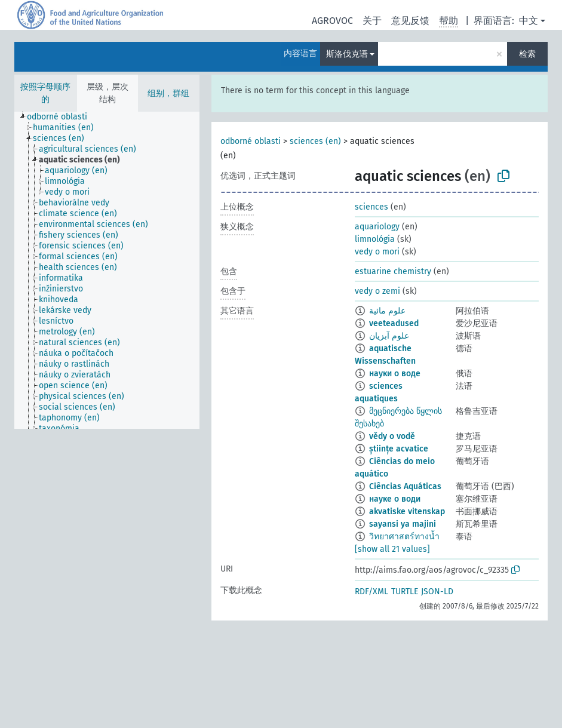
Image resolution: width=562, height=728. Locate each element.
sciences (371, 207)
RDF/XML (371, 592)
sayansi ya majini (403, 524)
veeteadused (394, 323)
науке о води (395, 499)
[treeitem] (62, 117)
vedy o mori (377, 252)
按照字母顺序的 (45, 93)
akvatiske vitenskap (407, 512)
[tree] (107, 270)
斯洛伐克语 (347, 54)
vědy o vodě (392, 436)
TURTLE (405, 592)
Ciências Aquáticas (405, 486)
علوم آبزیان (389, 336)
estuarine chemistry (393, 271)
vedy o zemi (377, 291)
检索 (527, 54)
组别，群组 (168, 93)
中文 (529, 21)
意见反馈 (410, 21)
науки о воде (395, 374)
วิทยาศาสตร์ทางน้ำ (404, 537)
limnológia (375, 239)
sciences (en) (315, 141)
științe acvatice (399, 449)
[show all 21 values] (392, 549)
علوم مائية (387, 311)
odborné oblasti (251, 141)
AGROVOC (332, 21)
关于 (372, 21)
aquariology (377, 227)
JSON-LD (437, 592)
